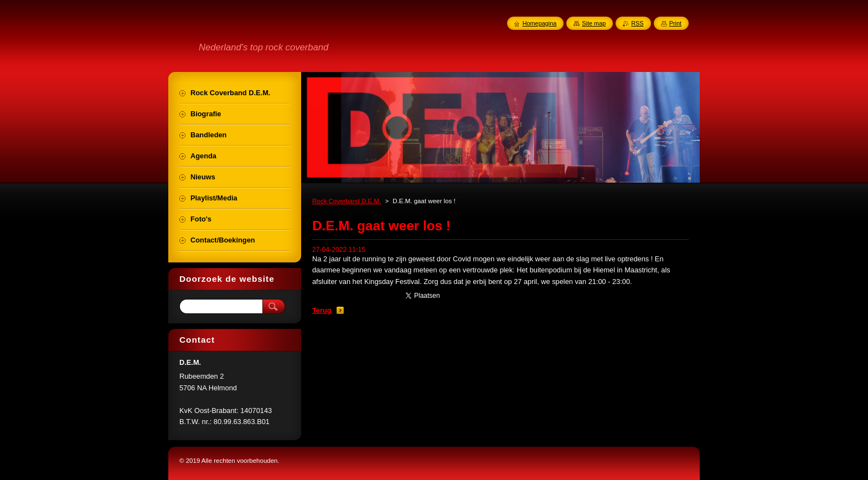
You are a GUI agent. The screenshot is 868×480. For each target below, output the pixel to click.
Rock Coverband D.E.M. (347, 201)
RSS (637, 23)
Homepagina (540, 23)
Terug (322, 310)
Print (675, 23)
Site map (594, 23)
